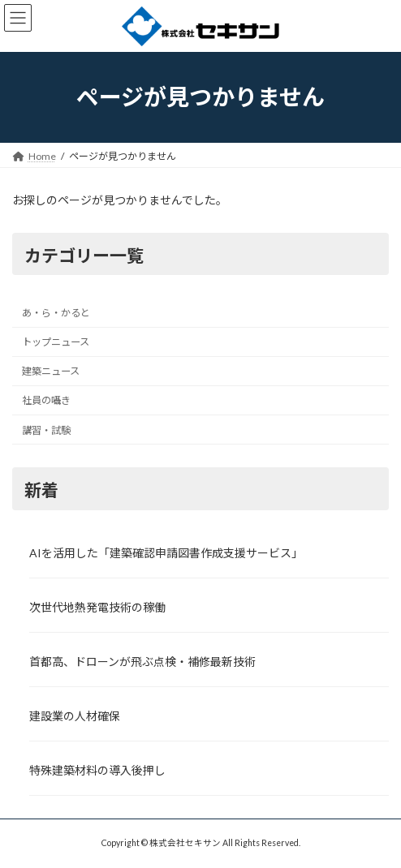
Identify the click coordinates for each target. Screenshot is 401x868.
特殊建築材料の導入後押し (97, 770)
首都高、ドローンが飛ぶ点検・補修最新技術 (142, 662)
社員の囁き (46, 400)
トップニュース (56, 342)
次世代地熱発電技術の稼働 (97, 607)
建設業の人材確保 (75, 716)
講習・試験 (46, 430)
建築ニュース (51, 371)
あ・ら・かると (56, 313)
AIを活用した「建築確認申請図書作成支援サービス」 (166, 552)
